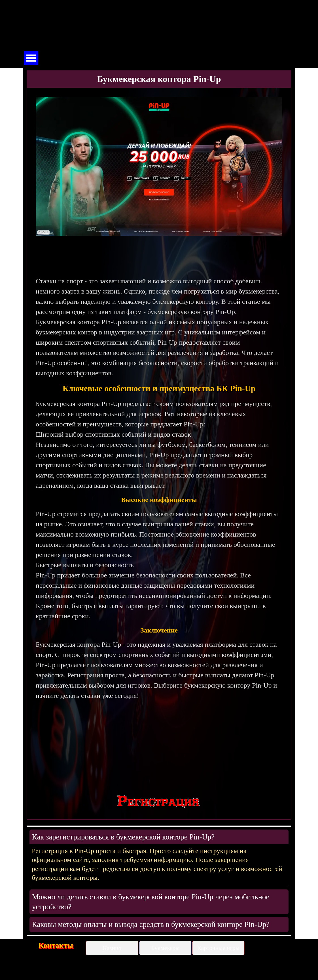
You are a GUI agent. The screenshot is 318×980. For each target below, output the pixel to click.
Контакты (56, 945)
